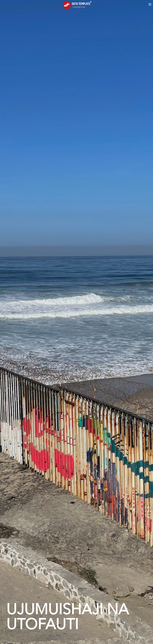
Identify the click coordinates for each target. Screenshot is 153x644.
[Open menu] (150, 4)
